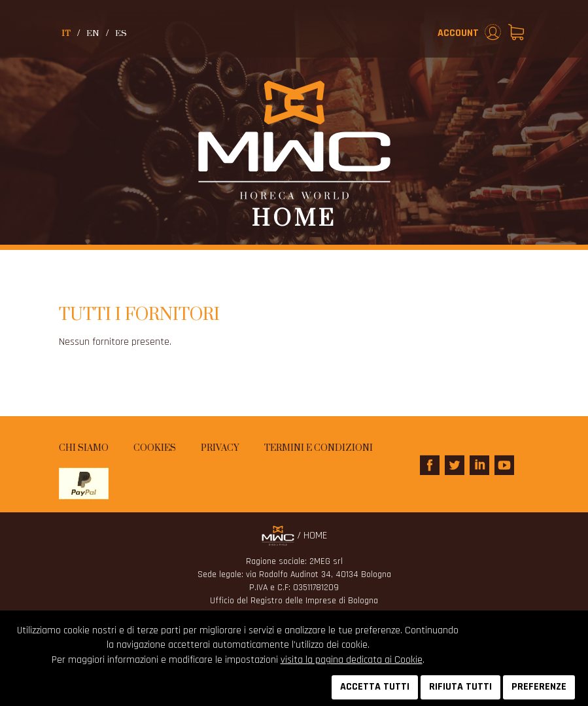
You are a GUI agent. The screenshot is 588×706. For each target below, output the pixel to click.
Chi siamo (84, 448)
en (93, 33)
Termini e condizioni (319, 448)
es (121, 33)
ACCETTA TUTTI (375, 687)
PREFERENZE (539, 687)
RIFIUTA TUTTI (460, 687)
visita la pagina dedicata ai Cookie (352, 660)
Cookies (155, 448)
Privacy (220, 448)
